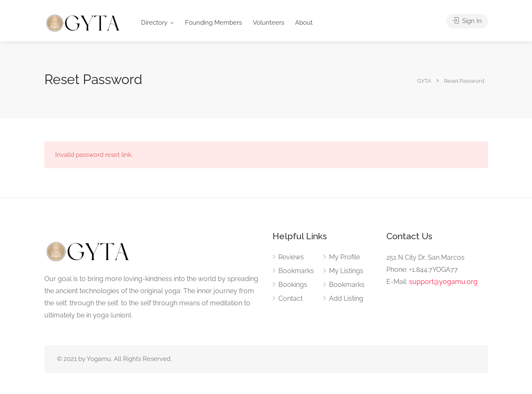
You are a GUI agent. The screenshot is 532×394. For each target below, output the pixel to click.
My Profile (344, 257)
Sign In (467, 21)
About (304, 23)
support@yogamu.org (443, 282)
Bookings (293, 285)
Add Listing (346, 298)
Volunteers (269, 23)
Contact (290, 298)
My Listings (346, 271)
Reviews (291, 257)
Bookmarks (296, 271)
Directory (154, 23)
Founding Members (213, 23)
